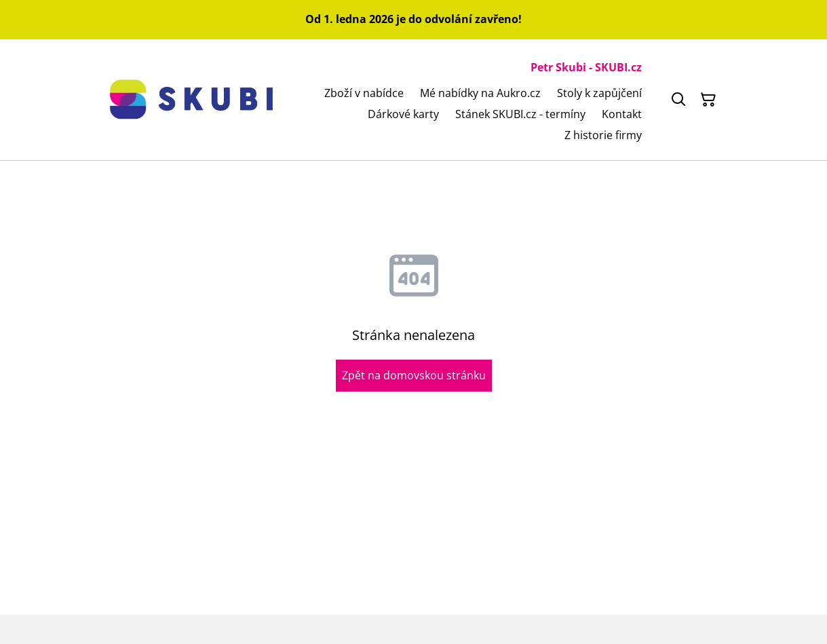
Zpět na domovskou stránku (414, 375)
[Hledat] (678, 100)
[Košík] (708, 100)
